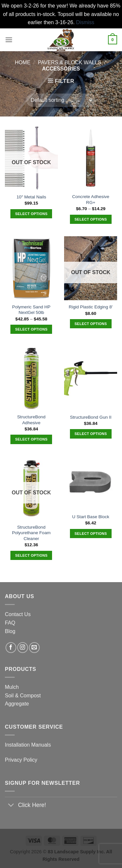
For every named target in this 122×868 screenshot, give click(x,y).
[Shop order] (61, 100)
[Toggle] (11, 806)
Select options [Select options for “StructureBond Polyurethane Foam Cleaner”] (31, 555)
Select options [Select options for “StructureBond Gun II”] (91, 434)
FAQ (10, 623)
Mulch (12, 687)
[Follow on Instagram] (23, 648)
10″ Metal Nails (31, 197)
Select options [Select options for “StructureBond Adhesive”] (31, 439)
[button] (9, 40)
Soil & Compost (23, 696)
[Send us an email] (34, 648)
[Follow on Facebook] (11, 648)
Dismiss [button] (85, 22)
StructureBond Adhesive (31, 420)
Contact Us (18, 614)
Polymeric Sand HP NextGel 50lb (31, 310)
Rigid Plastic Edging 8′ (91, 307)
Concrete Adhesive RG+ (91, 200)
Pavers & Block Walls (70, 62)
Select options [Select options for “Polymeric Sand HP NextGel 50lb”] (31, 329)
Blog (10, 631)
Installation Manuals (28, 745)
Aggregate (17, 704)
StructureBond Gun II (91, 417)
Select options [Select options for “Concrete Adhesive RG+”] (91, 219)
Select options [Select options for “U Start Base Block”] (91, 534)
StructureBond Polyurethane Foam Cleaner (31, 533)
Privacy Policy (21, 760)
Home (23, 62)
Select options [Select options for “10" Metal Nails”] (31, 214)
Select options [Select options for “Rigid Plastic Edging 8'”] (91, 324)
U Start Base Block (91, 517)
